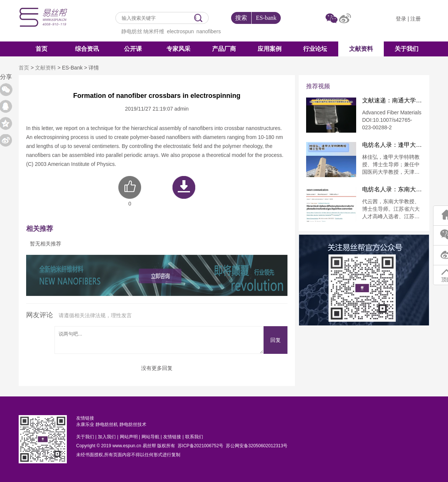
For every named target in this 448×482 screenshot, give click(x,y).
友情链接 (172, 437)
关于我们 (407, 49)
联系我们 (194, 437)
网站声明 (129, 437)
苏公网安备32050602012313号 (257, 446)
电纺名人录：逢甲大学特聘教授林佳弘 (392, 145)
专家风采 (178, 49)
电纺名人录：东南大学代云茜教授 (392, 189)
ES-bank (266, 18)
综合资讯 (87, 49)
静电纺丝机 (107, 424)
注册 (416, 19)
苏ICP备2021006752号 (201, 446)
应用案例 (270, 49)
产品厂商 (224, 49)
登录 (401, 19)
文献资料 (361, 49)
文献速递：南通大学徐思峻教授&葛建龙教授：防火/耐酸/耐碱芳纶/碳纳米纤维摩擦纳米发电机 (392, 101)
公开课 (133, 49)
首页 (41, 49)
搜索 (241, 18)
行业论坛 (315, 49)
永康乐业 (85, 424)
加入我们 (107, 437)
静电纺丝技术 (133, 424)
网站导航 (150, 437)
